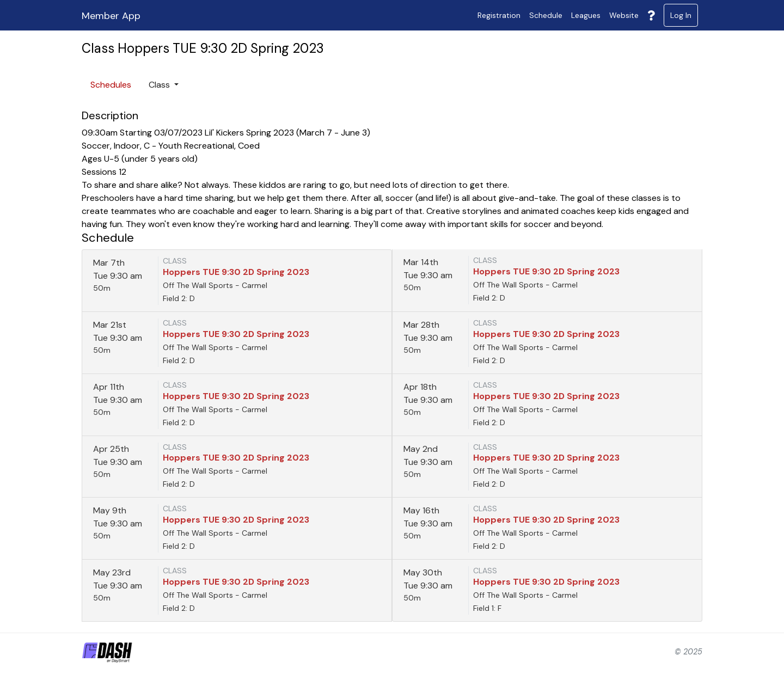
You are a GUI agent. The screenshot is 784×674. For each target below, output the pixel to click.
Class (160, 85)
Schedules (111, 85)
